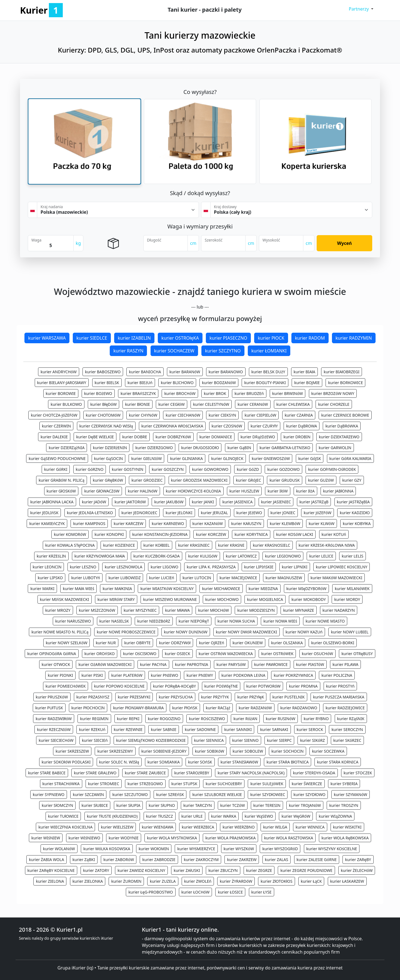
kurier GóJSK (310, 458)
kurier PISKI (92, 675)
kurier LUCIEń (162, 578)
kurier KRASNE (231, 545)
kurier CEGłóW (172, 404)
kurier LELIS (352, 556)
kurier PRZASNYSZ (93, 697)
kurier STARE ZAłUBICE (145, 773)
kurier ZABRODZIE (159, 860)
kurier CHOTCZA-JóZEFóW (54, 415)
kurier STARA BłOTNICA (287, 762)
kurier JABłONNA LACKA (52, 502)
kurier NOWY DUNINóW (186, 632)
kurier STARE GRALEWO (95, 773)
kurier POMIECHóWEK (66, 686)
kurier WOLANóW (59, 849)
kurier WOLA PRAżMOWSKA (230, 838)
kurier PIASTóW (310, 664)
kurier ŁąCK (311, 881)
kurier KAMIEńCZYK (47, 523)
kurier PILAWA (345, 664)
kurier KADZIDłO (355, 513)
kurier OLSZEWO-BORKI (333, 643)
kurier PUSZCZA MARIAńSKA (339, 697)
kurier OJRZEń (212, 643)
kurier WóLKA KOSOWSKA (107, 849)
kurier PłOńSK (185, 708)
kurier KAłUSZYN (246, 523)
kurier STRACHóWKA (61, 784)
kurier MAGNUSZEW (284, 578)
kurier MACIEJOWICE (238, 578)
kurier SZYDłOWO (310, 794)
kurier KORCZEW (211, 534)
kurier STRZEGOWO (145, 784)
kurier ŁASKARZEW (347, 881)
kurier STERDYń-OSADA (314, 773)
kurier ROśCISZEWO (207, 719)
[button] (361, 9)
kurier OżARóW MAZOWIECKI (105, 664)
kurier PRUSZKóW (52, 697)
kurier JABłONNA (338, 491)
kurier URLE (192, 816)
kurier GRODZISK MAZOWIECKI (199, 480)
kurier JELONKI (179, 513)
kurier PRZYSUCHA (176, 697)
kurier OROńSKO (100, 654)
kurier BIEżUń (140, 383)
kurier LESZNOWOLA (123, 567)
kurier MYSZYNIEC (140, 610)
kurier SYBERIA (344, 784)
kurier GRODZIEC (147, 480)
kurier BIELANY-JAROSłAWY (62, 383)
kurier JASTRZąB (314, 502)
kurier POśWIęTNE (221, 686)
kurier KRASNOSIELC (272, 545)
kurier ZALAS (277, 860)
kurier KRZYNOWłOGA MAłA (100, 556)
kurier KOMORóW (70, 534)
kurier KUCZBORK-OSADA (157, 556)
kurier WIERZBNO (239, 827)
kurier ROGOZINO (164, 719)
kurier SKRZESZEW (72, 751)
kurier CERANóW (253, 404)
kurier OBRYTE (137, 643)
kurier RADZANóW (255, 708)
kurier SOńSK (200, 762)
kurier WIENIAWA (158, 827)
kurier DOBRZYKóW (173, 437)
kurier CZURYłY (264, 426)
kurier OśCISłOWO (140, 654)
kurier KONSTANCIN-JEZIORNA (160, 534)
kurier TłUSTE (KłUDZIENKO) (112, 816)
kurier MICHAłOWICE (221, 589)
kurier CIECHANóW (183, 415)
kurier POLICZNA (337, 675)
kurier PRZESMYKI (134, 697)
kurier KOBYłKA (357, 523)
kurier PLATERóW (127, 675)
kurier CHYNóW (143, 415)
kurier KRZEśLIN (51, 556)
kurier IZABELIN (134, 338)
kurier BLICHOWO (177, 383)
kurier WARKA (224, 816)
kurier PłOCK (271, 338)
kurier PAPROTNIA (192, 664)
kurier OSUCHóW (317, 654)
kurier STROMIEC (104, 784)
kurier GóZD (248, 469)
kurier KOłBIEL (157, 545)
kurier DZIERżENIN (110, 448)
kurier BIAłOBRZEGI (342, 372)
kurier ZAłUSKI (187, 870)
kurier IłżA (305, 491)
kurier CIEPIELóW (260, 415)
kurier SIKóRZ (312, 740)
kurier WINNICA (310, 827)
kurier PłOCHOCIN (88, 708)
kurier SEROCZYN (347, 729)
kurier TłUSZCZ (160, 816)
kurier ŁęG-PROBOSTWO (151, 892)
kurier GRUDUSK (285, 480)
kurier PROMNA (303, 686)
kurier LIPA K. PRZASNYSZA (211, 567)
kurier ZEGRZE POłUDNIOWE (306, 870)
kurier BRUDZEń (249, 393)
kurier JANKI (203, 502)
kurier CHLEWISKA (293, 404)
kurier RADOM (310, 338)
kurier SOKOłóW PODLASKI (66, 762)
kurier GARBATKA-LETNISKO (285, 448)
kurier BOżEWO (98, 393)
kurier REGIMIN (94, 719)
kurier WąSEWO (259, 816)
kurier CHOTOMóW (103, 415)
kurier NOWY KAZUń (304, 632)
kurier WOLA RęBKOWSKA (345, 838)
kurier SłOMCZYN (57, 805)
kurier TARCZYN (198, 805)
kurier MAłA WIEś (78, 589)
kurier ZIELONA (50, 881)
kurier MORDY (347, 599)
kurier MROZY (58, 610)
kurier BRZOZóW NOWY (333, 393)
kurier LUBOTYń (86, 578)
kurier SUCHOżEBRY (224, 784)
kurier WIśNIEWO (84, 838)
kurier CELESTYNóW (211, 404)
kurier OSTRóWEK (277, 654)
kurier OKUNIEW (248, 643)
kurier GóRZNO (90, 469)
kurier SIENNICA (209, 740)
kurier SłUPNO (162, 805)
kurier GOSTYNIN (128, 469)
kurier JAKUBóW (169, 502)
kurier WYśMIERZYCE (196, 849)
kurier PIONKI (60, 675)
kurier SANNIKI (238, 729)
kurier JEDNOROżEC (139, 513)
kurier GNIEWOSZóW (271, 458)
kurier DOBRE (135, 437)
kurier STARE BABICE (47, 773)
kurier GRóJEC (248, 480)
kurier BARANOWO (226, 372)
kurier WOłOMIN (154, 849)
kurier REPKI (128, 719)
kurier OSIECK (177, 654)
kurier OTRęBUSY (357, 654)
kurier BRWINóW (288, 393)
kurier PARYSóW (231, 664)
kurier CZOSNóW (227, 426)
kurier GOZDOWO (283, 469)
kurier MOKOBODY (309, 599)
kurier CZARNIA (299, 415)
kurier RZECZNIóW (54, 729)
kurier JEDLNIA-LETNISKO (90, 513)
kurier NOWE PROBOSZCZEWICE (126, 632)
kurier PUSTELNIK (289, 697)
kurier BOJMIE (307, 383)
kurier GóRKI (56, 469)
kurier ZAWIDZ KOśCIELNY (141, 870)
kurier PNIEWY (200, 675)
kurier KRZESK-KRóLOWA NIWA (327, 545)
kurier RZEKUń (92, 729)
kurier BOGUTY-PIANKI (265, 383)
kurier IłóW (278, 491)
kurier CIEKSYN (222, 415)
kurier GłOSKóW (61, 491)
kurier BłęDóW (103, 404)
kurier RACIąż (218, 708)
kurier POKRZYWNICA (293, 675)
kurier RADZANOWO (299, 708)
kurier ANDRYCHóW (59, 372)
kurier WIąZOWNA (335, 816)
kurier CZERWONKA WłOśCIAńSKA (172, 426)
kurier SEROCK (310, 729)
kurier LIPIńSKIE (259, 567)
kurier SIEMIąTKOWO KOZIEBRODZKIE (151, 740)
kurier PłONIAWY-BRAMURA (138, 708)
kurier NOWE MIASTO (325, 621)
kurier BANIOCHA (145, 372)
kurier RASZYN (128, 351)
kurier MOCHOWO (222, 599)
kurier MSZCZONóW (97, 610)
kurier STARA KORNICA (338, 762)
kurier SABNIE (164, 729)
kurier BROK (215, 393)
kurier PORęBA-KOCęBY (175, 686)
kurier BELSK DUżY (268, 372)
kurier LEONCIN (47, 567)
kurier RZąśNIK (351, 719)
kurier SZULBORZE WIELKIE (217, 794)
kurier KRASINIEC (194, 545)
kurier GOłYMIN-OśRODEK (332, 469)
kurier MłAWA (177, 610)
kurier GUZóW (321, 480)
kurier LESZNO (83, 567)
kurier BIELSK (107, 383)
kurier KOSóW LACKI (295, 534)
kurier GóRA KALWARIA (350, 458)
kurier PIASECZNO (228, 338)
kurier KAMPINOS (89, 523)
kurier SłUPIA (128, 805)
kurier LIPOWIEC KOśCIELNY (342, 567)
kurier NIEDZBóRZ (154, 621)
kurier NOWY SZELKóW (67, 643)
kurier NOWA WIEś (280, 621)
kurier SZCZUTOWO (130, 794)
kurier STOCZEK (358, 773)
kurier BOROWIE (61, 393)
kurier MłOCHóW (213, 610)
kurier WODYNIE (124, 838)
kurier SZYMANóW (351, 794)
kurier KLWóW (322, 523)
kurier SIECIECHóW (56, 740)
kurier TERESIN (267, 805)
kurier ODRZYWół (175, 643)
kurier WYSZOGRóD (280, 849)
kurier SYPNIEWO (49, 794)
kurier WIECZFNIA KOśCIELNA (65, 827)
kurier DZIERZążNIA (67, 448)
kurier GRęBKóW (108, 480)
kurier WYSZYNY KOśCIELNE (332, 849)
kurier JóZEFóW (317, 513)
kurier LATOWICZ (241, 556)
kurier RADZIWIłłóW (54, 719)
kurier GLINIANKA (186, 458)
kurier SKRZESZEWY (115, 751)
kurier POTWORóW (264, 686)
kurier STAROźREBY (192, 773)
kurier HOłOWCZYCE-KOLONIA (193, 491)
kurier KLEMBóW (285, 523)
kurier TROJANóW (305, 805)
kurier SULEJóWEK (267, 784)
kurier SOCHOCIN (287, 751)
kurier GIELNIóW (146, 458)
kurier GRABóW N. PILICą (62, 480)
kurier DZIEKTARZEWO (339, 437)
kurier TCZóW (233, 805)
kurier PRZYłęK (251, 697)
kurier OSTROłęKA (180, 338)
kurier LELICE (321, 556)
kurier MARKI (42, 589)
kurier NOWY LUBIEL (350, 632)
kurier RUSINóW (281, 719)
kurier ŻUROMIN (126, 881)
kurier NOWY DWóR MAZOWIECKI (247, 632)
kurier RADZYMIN (354, 338)
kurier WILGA (275, 827)
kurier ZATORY (96, 870)
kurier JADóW (94, 502)
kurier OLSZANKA (287, 643)
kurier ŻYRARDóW (236, 881)
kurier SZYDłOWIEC (268, 794)
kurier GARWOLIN (335, 448)
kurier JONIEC (283, 513)
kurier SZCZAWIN (88, 794)
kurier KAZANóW (208, 523)
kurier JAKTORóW (130, 502)
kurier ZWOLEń (198, 881)
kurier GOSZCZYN (168, 469)
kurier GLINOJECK (227, 458)
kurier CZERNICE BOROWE (345, 415)
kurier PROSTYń (340, 686)
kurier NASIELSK (114, 621)
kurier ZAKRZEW (242, 860)
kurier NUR (106, 643)
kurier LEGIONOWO (283, 556)
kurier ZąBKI (84, 860)
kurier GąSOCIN (109, 458)
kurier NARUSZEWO (73, 621)
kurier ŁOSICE (230, 892)
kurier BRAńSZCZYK (138, 393)
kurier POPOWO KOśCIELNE (119, 686)
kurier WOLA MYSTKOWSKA (172, 838)
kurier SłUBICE (95, 805)
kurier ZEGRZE (259, 870)
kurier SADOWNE (200, 729)
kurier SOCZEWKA (328, 751)
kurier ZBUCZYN (223, 870)
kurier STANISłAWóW (239, 762)
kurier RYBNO (316, 719)
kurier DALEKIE (54, 437)
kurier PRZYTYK (215, 697)
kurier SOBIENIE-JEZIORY (164, 751)
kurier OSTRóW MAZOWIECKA (226, 654)
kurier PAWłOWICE (271, 664)
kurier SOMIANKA (164, 762)
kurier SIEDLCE (92, 338)
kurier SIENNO (245, 740)
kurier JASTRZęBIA (353, 502)
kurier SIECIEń (95, 740)
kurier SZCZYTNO (223, 351)
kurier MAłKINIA (117, 589)
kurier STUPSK (184, 784)
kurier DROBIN (297, 437)
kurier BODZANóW (219, 383)
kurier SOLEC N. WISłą (119, 762)
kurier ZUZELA (163, 881)
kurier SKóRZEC (347, 740)
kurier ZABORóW (119, 860)
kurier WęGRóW (296, 816)
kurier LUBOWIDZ (124, 578)
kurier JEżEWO (249, 513)
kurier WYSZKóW (239, 849)
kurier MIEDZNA (263, 589)
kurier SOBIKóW (210, 751)
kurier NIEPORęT (194, 621)
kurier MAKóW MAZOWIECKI (336, 578)
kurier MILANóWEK (352, 589)
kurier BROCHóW (180, 393)
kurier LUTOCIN (197, 578)
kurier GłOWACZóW (102, 491)
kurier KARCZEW (128, 523)
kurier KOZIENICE (119, 545)
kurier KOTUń (334, 534)
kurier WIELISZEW (117, 827)
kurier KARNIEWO (168, 523)
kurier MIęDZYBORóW (306, 589)
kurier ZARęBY (358, 860)
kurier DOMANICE (216, 437)
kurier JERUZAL (214, 513)
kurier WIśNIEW (46, 838)
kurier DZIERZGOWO (154, 448)
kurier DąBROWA (302, 426)
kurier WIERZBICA (198, 827)
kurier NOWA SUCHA (236, 621)
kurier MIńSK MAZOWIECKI (65, 599)
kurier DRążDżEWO (258, 437)
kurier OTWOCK (56, 664)
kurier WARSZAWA (47, 338)
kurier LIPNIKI (295, 567)
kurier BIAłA (304, 372)
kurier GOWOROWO (210, 469)
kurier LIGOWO (164, 567)
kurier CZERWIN (57, 426)
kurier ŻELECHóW (357, 870)
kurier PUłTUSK (49, 708)
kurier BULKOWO (66, 404)
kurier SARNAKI (274, 729)
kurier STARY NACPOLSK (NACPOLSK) (251, 773)
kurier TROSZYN (344, 805)
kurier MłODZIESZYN (256, 610)
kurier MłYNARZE (298, 610)
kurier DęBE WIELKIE (95, 437)
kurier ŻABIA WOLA (46, 860)
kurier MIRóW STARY (116, 599)
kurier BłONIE (137, 404)
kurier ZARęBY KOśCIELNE (51, 870)
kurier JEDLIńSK (44, 513)
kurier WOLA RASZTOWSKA (289, 838)
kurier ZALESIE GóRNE (317, 860)
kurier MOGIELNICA (265, 599)
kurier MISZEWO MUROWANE (170, 599)
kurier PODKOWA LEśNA (243, 675)
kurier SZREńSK (170, 794)
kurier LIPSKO (50, 578)
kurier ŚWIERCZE (307, 784)
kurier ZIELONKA (88, 881)
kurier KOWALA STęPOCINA (70, 545)
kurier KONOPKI (109, 534)
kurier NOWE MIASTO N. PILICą (60, 632)
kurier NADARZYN (339, 610)
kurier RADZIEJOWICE (345, 708)
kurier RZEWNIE (128, 729)
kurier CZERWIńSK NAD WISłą (106, 426)
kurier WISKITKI (347, 827)
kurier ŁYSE (262, 892)
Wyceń (345, 243)
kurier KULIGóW (203, 556)
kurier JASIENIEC (276, 502)
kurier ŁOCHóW (196, 892)
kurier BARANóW (185, 372)
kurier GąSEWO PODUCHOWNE (57, 458)
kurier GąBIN (239, 448)
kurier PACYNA (153, 664)
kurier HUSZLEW (244, 491)
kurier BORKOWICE (345, 383)
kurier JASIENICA (237, 502)
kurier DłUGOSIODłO (200, 448)
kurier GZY (352, 480)
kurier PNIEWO (164, 675)
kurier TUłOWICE (63, 816)
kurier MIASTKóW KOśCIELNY (167, 589)
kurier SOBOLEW (248, 751)
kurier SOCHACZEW (174, 351)
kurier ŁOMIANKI (269, 351)
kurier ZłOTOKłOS (276, 881)
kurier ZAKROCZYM (201, 860)
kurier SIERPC (279, 740)
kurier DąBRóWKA (342, 426)
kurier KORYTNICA (251, 534)
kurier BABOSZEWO (103, 372)
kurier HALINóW (142, 491)
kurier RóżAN (245, 719)
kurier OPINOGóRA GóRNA (52, 654)
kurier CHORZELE (334, 404)
